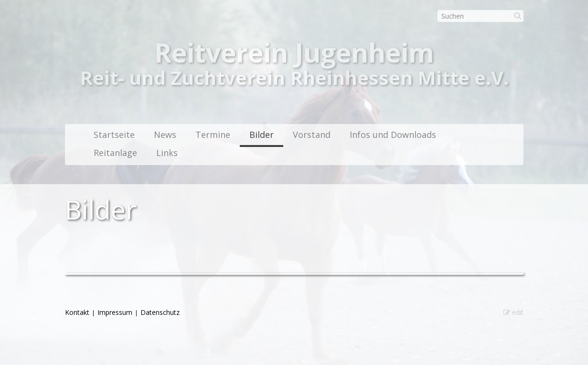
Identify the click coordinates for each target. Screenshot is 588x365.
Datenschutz (160, 312)
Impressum (115, 312)
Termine (213, 135)
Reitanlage (115, 153)
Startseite (114, 135)
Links (167, 153)
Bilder (262, 135)
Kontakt (77, 312)
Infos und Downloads (393, 135)
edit (513, 312)
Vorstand (312, 135)
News (165, 135)
